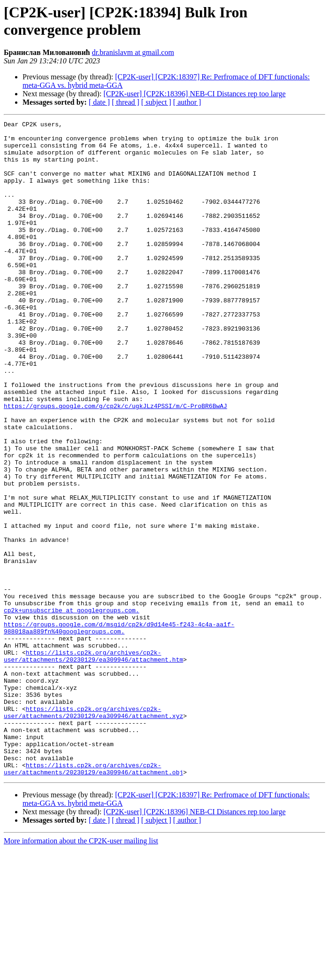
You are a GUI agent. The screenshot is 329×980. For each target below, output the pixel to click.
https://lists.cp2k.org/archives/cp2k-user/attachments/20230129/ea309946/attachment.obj (93, 899)
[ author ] (187, 102)
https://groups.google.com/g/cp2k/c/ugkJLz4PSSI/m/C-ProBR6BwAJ (115, 463)
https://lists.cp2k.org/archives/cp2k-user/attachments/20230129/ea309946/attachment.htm (93, 764)
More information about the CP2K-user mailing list (81, 972)
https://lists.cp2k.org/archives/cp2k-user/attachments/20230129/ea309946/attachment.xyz (93, 831)
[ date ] (99, 102)
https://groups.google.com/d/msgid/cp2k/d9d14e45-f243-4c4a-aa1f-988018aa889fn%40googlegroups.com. (119, 730)
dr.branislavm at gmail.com (133, 52)
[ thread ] (126, 102)
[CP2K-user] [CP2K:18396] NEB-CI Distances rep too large (194, 94)
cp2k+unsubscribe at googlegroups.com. (72, 709)
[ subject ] (156, 102)
